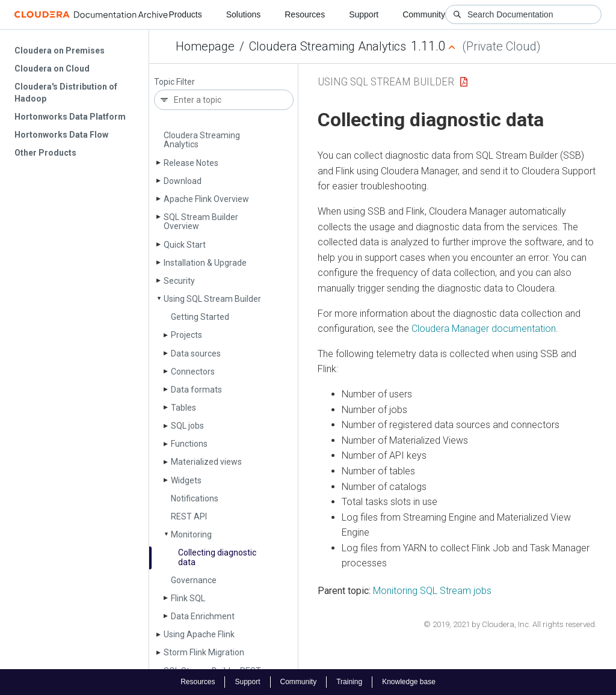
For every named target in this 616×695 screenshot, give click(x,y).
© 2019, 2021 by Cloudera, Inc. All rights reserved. (510, 624)
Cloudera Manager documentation (484, 329)
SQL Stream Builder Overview (201, 222)
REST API (189, 516)
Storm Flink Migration (204, 652)
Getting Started (200, 317)
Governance (194, 580)
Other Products (45, 153)
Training (349, 682)
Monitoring (191, 534)
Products (185, 14)
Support (364, 14)
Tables (183, 408)
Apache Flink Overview (206, 199)
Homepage (205, 46)
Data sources (196, 354)
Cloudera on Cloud (52, 69)
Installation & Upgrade (205, 263)
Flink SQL (188, 598)
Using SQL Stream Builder (212, 299)
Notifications (195, 498)
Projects (186, 335)
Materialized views (206, 462)
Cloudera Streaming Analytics (328, 46)
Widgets (186, 480)
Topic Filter (174, 82)
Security (179, 281)
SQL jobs (187, 426)
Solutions (244, 14)
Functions (189, 444)
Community (424, 14)
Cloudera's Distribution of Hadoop (66, 93)
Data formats (196, 390)
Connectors (193, 372)
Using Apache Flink (199, 634)
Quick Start (185, 245)
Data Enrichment (203, 616)
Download (183, 181)
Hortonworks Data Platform (70, 117)
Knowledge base (409, 682)
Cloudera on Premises (60, 51)
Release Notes (191, 163)
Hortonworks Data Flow (61, 135)
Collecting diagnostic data (217, 557)
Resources (305, 14)
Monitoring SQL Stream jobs (432, 591)
